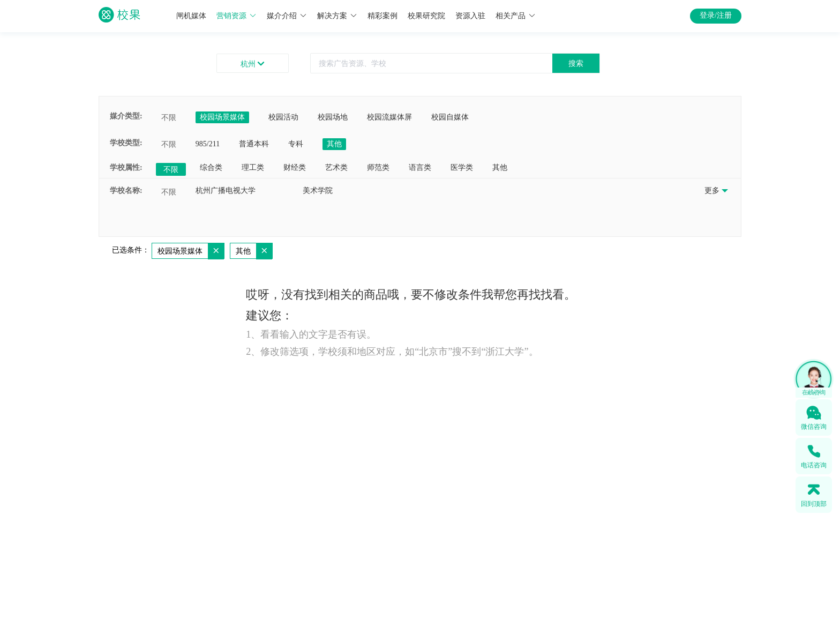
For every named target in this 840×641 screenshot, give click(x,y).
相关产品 (516, 16)
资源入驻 (470, 16)
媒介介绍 (287, 16)
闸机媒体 (191, 16)
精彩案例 (382, 16)
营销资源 (237, 16)
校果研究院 (426, 16)
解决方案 (337, 16)
